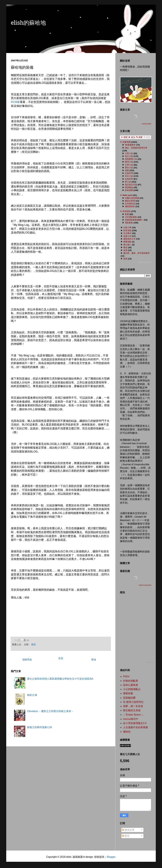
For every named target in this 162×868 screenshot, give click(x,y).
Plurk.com (151, 662)
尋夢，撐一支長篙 (133, 706)
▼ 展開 (124, 137)
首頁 (61, 658)
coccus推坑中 (131, 719)
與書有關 (127, 142)
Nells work (128, 195)
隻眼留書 (128, 693)
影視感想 (127, 211)
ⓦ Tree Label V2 (145, 262)
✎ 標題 (147, 137)
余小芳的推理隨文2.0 (135, 723)
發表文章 (128, 830)
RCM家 (15, 102)
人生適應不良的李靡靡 (136, 727)
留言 (126, 836)
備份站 (127, 732)
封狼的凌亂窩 (131, 681)
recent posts (146, 124)
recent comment (145, 585)
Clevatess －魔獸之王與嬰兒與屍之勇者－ (50, 711)
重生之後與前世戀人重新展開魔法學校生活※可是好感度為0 (60, 679)
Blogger (111, 857)
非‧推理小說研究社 (133, 702)
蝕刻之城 (32, 695)
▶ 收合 (132, 137)
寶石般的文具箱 (132, 710)
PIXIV (126, 677)
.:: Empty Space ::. (133, 715)
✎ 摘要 (139, 137)
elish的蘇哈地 (28, 23)
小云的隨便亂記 (132, 689)
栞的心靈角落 (131, 685)
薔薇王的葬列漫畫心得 (39, 727)
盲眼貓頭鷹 (129, 698)
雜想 (34, 644)
